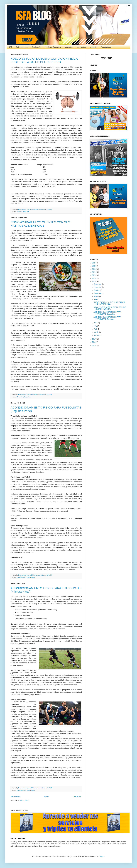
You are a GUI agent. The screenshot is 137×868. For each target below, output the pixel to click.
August (97, 296)
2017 (94, 339)
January (97, 335)
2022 (94, 269)
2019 (94, 278)
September (98, 293)
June (96, 323)
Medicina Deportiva (53, 47)
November (98, 287)
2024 (94, 263)
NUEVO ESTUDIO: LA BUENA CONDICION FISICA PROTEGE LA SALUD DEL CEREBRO (44, 60)
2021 (94, 272)
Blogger (102, 856)
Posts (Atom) (25, 800)
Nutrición (93, 47)
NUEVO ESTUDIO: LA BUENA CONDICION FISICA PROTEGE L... (109, 303)
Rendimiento (106, 47)
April (96, 329)
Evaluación (37, 47)
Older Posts (77, 796)
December (98, 284)
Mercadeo (69, 47)
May (96, 326)
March (96, 332)
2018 (94, 281)
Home (47, 796)
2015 (94, 345)
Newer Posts (16, 796)
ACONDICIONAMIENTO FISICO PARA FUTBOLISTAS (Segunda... (107, 313)
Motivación (81, 47)
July (96, 299)
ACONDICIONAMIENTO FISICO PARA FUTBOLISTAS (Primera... (107, 318)
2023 (94, 266)
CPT (10, 47)
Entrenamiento (22, 47)
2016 (94, 342)
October (97, 290)
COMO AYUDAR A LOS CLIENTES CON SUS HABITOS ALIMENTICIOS (40, 224)
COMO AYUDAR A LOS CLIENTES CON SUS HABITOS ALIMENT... (110, 308)
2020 (94, 275)
